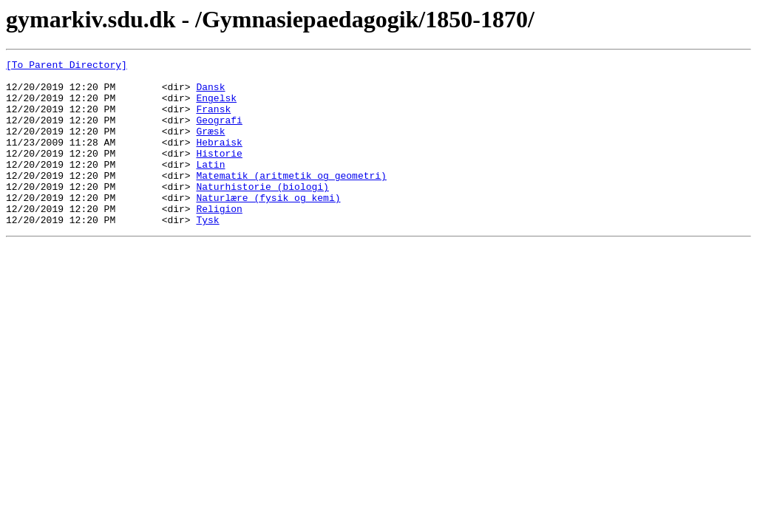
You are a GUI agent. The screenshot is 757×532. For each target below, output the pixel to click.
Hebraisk (219, 160)
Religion (219, 239)
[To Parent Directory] (67, 66)
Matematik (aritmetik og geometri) (291, 199)
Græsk (210, 146)
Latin (210, 186)
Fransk (213, 120)
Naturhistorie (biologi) (262, 213)
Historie (219, 173)
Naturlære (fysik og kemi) (268, 226)
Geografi (219, 133)
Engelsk (216, 106)
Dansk (210, 93)
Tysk (207, 253)
